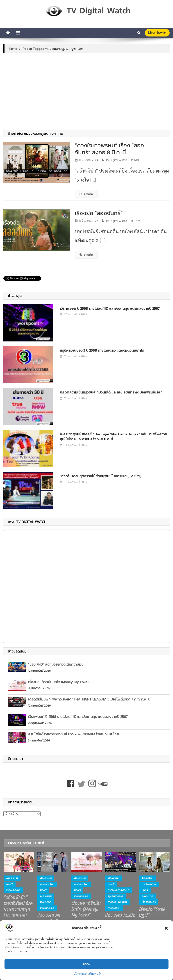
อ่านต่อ (86, 194)
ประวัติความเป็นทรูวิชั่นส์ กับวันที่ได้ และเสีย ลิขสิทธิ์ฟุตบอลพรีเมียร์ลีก (111, 392)
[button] (166, 928)
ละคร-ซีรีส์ (46, 896)
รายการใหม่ (114, 908)
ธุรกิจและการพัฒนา (119, 890)
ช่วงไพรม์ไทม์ (47, 884)
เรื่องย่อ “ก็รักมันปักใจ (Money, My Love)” (59, 682)
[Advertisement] (87, 91)
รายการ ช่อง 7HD (117, 902)
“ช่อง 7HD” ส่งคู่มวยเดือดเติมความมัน (56, 664)
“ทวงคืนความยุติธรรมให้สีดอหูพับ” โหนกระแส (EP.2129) (101, 476)
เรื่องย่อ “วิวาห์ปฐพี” (152, 912)
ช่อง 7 (10, 884)
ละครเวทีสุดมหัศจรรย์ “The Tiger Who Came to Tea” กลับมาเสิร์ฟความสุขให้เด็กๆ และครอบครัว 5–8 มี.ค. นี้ (114, 437)
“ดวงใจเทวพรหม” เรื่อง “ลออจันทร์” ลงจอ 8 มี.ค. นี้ (109, 149)
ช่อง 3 (77, 890)
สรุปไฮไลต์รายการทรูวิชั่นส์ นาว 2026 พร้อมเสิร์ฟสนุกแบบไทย (74, 734)
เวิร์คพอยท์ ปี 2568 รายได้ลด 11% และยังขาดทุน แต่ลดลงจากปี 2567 (110, 308)
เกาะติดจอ (46, 902)
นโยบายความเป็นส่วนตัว (88, 974)
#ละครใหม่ (12, 878)
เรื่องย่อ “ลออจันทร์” (99, 213)
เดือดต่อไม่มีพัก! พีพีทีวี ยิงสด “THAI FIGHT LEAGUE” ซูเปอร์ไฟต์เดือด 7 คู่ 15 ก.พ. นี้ (89, 699)
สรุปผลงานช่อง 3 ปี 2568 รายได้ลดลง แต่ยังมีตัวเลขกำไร (102, 350)
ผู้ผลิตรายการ (115, 896)
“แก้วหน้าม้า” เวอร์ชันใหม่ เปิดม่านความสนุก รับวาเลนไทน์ (18, 906)
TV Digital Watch (116, 160)
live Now (157, 33)
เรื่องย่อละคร (13, 890)
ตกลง (87, 964)
